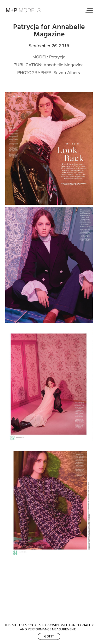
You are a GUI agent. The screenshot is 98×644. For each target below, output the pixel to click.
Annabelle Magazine (64, 65)
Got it (49, 636)
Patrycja (57, 57)
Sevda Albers (67, 73)
